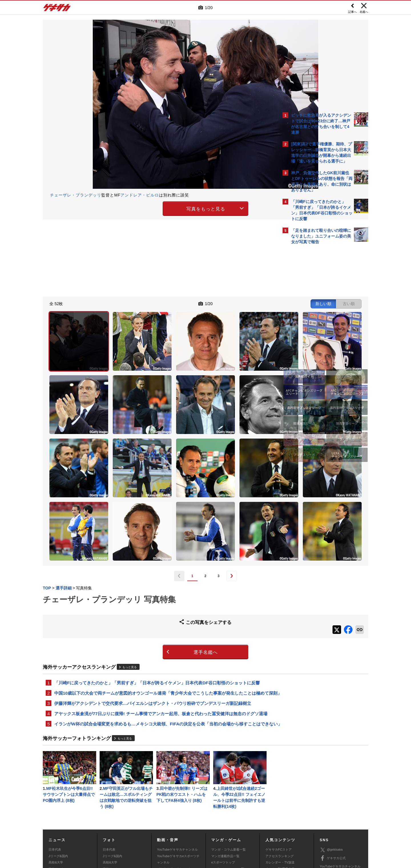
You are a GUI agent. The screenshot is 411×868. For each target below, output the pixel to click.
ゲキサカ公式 (333, 793)
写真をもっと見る (156, 208)
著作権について (147, 826)
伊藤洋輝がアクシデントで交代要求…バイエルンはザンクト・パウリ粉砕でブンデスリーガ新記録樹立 (153, 628)
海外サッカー (58, 804)
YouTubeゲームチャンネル (339, 810)
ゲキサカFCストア (279, 784)
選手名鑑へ (156, 569)
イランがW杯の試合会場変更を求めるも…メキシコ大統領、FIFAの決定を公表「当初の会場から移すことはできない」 (160, 653)
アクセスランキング (280, 791)
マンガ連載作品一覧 (225, 791)
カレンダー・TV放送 (280, 797)
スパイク (55, 810)
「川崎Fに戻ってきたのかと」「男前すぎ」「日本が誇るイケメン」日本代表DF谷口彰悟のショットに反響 (157, 600)
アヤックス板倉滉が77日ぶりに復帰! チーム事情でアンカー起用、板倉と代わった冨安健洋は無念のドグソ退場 (161, 639)
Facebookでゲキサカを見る (315, 345)
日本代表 (55, 784)
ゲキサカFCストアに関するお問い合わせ (282, 832)
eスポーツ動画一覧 (225, 810)
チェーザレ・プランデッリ (76, 195)
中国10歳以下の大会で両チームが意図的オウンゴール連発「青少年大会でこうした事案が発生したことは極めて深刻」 (159, 614)
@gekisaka (331, 785)
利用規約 (217, 826)
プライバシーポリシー (246, 826)
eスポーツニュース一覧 (228, 804)
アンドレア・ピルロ (140, 195)
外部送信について (282, 826)
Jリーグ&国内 (58, 791)
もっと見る (130, 584)
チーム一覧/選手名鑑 (280, 804)
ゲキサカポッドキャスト (174, 804)
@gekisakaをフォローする (314, 334)
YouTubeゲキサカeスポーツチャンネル (178, 794)
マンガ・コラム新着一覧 (228, 784)
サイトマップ (195, 826)
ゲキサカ (57, 9)
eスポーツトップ (223, 797)
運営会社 (172, 826)
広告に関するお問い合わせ (119, 832)
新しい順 (223, 303)
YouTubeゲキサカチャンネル (177, 784)
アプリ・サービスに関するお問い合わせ (218, 832)
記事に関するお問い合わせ (164, 832)
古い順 (249, 303)
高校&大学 (56, 797)
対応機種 (123, 826)
